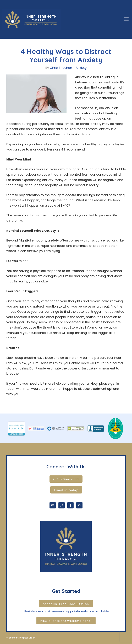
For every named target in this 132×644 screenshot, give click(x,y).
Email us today (66, 490)
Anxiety (81, 68)
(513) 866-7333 (66, 479)
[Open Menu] (126, 19)
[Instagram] (79, 505)
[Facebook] (70, 505)
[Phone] (62, 505)
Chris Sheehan (61, 68)
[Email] (53, 505)
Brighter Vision (27, 638)
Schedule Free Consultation (66, 604)
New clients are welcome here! (66, 621)
